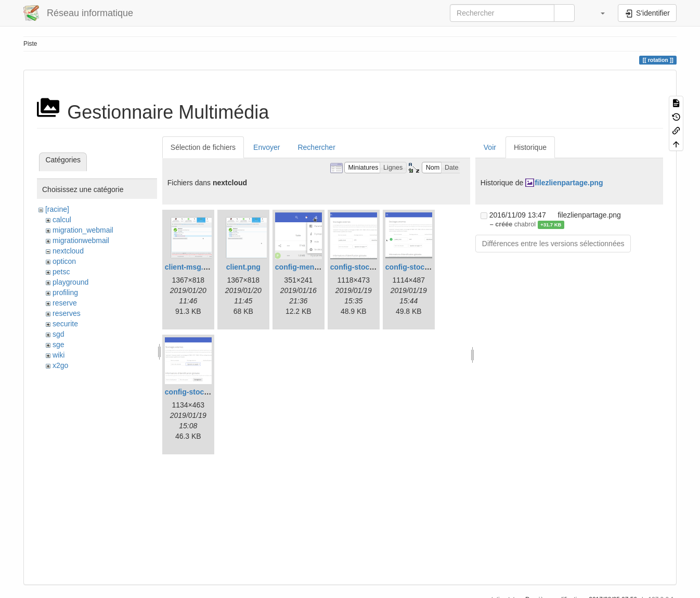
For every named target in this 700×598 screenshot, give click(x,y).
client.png (243, 267)
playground (70, 282)
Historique (530, 147)
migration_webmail (83, 230)
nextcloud (68, 251)
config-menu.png (305, 267)
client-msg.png (191, 267)
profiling (65, 292)
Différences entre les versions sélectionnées (553, 244)
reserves (67, 313)
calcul (62, 220)
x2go (60, 365)
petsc (61, 272)
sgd (59, 334)
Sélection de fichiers (203, 147)
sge (59, 345)
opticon (64, 261)
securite (65, 324)
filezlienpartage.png (569, 183)
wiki (59, 355)
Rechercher (316, 147)
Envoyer (267, 147)
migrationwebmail (81, 240)
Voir (490, 147)
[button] (598, 13)
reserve (65, 303)
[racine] (57, 209)
